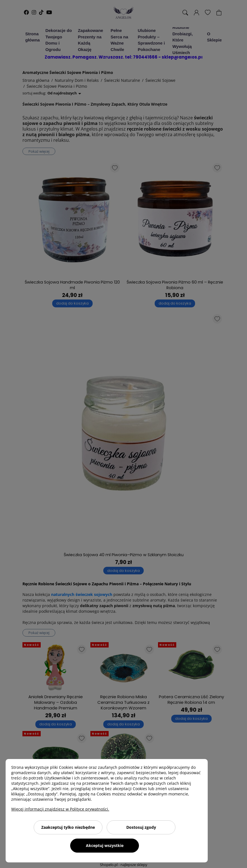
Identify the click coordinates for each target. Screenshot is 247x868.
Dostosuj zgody (141, 827)
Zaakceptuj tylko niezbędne (68, 827)
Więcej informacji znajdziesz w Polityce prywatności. (60, 809)
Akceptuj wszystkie (105, 845)
